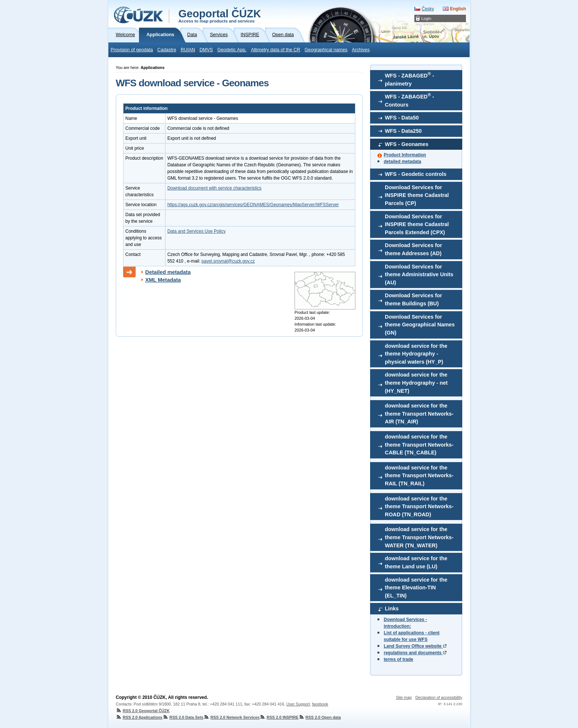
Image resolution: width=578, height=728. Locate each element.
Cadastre (167, 50)
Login (426, 18)
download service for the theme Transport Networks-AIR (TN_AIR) (419, 414)
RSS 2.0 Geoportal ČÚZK (143, 711)
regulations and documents (415, 653)
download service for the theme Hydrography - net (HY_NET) (416, 383)
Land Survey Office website (415, 646)
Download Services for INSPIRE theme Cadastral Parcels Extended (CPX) (417, 224)
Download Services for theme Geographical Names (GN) (420, 325)
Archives (361, 50)
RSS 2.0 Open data (320, 717)
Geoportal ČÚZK (220, 15)
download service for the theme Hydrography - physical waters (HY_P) (416, 354)
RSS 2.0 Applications (139, 717)
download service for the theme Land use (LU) (416, 562)
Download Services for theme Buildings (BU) (413, 299)
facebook (320, 704)
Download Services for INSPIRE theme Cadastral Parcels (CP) (417, 195)
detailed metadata (402, 162)
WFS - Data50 (402, 118)
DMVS (206, 50)
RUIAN (188, 50)
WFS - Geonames (407, 144)
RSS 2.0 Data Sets (183, 717)
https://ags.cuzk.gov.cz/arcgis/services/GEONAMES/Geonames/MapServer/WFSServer (253, 205)
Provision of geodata (132, 50)
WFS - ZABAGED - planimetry (410, 79)
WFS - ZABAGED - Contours (410, 100)
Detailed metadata (168, 272)
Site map (404, 697)
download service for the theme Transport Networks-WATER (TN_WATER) (419, 537)
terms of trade (398, 659)
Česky (428, 9)
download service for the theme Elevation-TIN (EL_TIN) (416, 588)
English (458, 9)
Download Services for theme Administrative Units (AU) (419, 275)
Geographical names (326, 50)
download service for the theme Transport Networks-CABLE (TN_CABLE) (419, 445)
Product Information (405, 155)
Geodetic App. (232, 50)
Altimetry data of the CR (276, 50)
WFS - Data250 (403, 131)
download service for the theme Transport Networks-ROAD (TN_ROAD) (419, 507)
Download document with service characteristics (214, 188)
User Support (298, 704)
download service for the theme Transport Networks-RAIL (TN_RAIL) (419, 476)
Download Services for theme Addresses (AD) (413, 249)
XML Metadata (163, 280)
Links (392, 609)
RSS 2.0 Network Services (231, 717)
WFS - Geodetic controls (416, 174)
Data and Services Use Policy (196, 231)
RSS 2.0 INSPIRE (279, 717)
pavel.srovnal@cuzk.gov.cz (228, 261)
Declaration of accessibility (439, 697)
